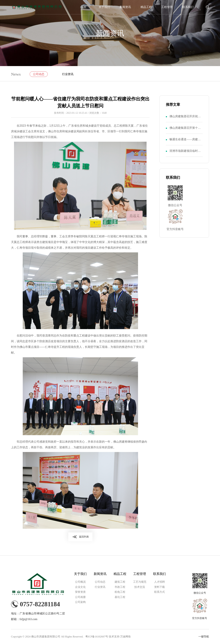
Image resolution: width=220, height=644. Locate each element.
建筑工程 (120, 582)
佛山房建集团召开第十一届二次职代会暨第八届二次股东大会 (185, 130)
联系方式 (159, 592)
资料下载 (159, 587)
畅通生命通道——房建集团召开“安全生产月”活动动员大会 (185, 141)
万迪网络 (125, 637)
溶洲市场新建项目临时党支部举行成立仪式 (185, 153)
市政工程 (120, 587)
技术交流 (140, 587)
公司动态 (39, 74)
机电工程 (120, 592)
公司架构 (80, 602)
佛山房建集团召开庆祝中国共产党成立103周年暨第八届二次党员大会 (186, 118)
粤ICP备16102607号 (97, 637)
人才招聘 (159, 582)
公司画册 (80, 597)
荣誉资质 (80, 592)
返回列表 (84, 537)
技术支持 (114, 637)
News (16, 74)
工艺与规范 (140, 582)
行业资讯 (68, 74)
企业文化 (80, 587)
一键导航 (204, 637)
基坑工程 (120, 597)
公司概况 (80, 582)
